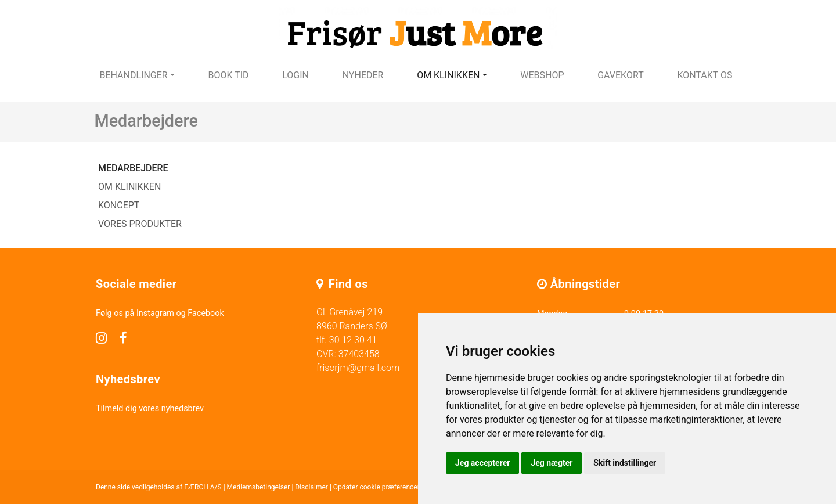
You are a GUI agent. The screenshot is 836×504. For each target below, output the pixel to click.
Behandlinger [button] (133, 75)
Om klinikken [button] (448, 75)
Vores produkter (140, 224)
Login (296, 75)
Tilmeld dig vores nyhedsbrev (150, 408)
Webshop (542, 75)
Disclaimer (311, 487)
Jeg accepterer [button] (482, 463)
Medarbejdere (133, 168)
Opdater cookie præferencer (376, 487)
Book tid (228, 75)
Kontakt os (705, 75)
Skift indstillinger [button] (625, 463)
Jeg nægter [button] (552, 463)
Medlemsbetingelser (259, 487)
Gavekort (621, 75)
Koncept (119, 205)
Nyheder (363, 75)
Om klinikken (129, 187)
